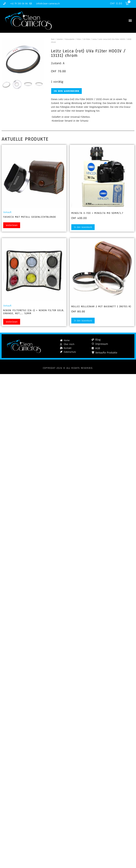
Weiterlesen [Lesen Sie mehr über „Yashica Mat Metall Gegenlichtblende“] (12, 225)
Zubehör (60, 39)
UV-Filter (87, 39)
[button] (130, 20)
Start (53, 39)
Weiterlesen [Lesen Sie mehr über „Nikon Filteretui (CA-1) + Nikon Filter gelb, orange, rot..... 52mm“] (12, 322)
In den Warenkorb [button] (83, 227)
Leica (94, 39)
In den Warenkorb (67, 91)
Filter (79, 39)
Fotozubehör (70, 39)
